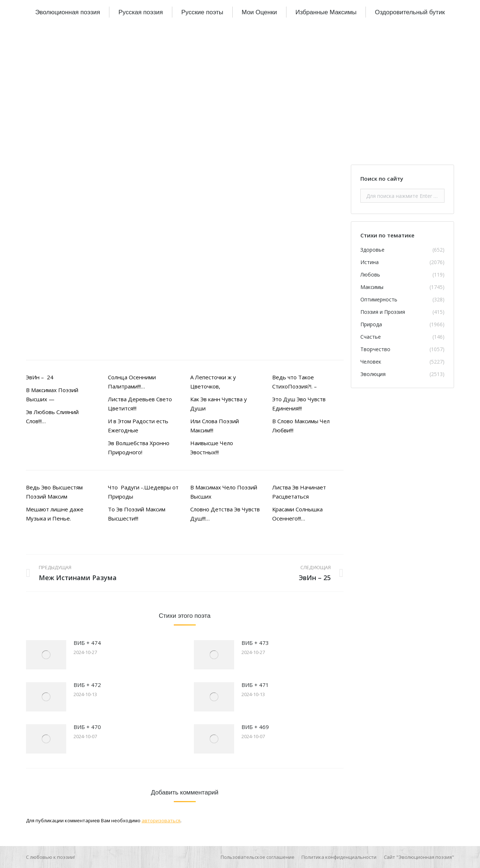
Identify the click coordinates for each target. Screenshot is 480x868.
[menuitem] (67, 12)
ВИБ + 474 (87, 643)
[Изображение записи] (46, 655)
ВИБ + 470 (87, 727)
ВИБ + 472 (87, 685)
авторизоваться (161, 820)
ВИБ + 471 (255, 685)
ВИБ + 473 (255, 643)
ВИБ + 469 (255, 727)
